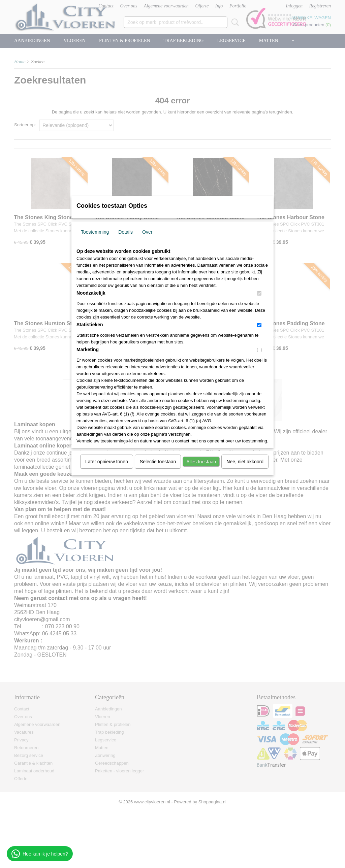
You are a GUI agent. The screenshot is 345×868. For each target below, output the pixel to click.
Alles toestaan (201, 462)
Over (147, 232)
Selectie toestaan (158, 462)
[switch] (259, 293)
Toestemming (95, 232)
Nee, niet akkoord (245, 462)
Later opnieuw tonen (107, 462)
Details (126, 232)
